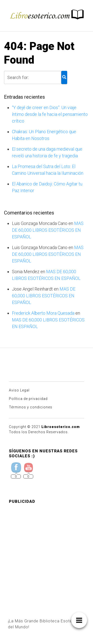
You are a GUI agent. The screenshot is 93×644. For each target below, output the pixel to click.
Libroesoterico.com (61, 427)
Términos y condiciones (31, 407)
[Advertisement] (46, 555)
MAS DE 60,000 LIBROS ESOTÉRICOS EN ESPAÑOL (48, 230)
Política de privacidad (28, 399)
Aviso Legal (19, 390)
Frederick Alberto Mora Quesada (43, 313)
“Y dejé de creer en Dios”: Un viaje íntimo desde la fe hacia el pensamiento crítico (50, 114)
